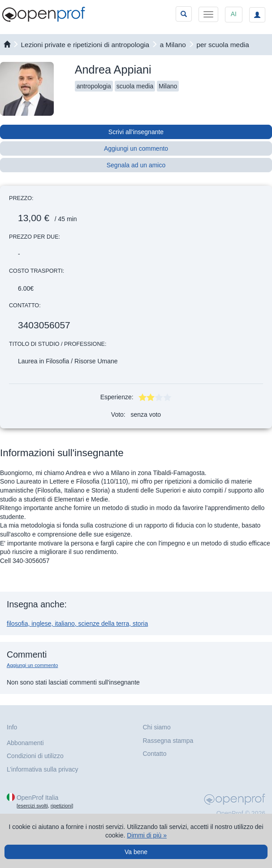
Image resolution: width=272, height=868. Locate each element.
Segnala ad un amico (136, 165)
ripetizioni (61, 806)
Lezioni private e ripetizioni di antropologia (85, 45)
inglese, (43, 624)
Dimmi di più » (147, 835)
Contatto (155, 754)
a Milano (173, 45)
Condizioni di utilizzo (35, 756)
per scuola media (223, 45)
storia (140, 624)
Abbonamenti (25, 743)
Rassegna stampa (168, 741)
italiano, (66, 624)
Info (12, 727)
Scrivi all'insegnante (136, 132)
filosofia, (19, 624)
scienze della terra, (106, 624)
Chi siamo (157, 727)
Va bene (136, 852)
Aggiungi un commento (136, 148)
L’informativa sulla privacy (43, 769)
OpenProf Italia (37, 798)
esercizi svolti (33, 806)
